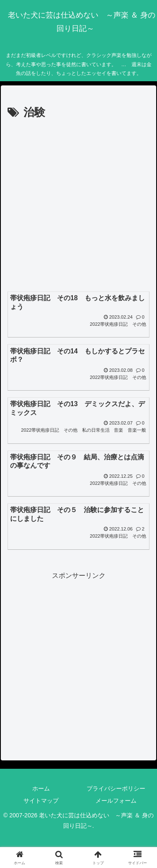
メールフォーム (116, 801)
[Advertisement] (78, 205)
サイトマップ (41, 801)
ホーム (41, 788)
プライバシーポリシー (116, 788)
